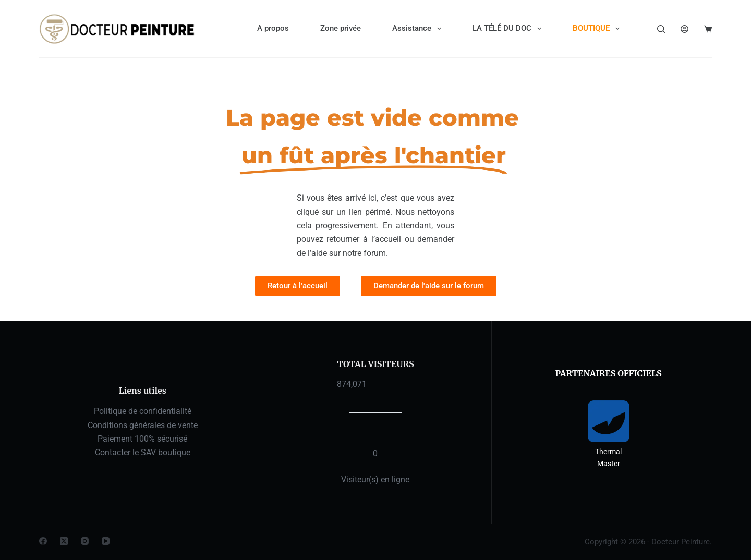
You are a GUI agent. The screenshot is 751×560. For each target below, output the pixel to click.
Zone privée (341, 28)
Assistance (419, 29)
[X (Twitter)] (64, 541)
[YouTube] (106, 541)
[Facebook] (43, 541)
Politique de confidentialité (143, 411)
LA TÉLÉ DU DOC (509, 29)
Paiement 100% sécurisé (142, 439)
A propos (273, 28)
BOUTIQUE (598, 29)
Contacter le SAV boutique (143, 452)
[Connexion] (685, 29)
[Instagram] (85, 541)
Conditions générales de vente (143, 425)
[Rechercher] (661, 29)
